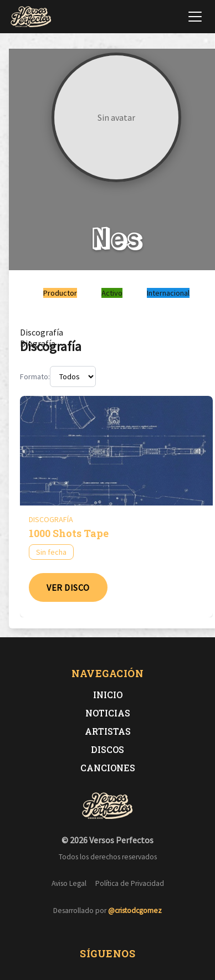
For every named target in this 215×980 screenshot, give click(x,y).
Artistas (108, 731)
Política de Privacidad (130, 883)
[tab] (42, 332)
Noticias (108, 713)
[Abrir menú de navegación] (195, 17)
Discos (107, 749)
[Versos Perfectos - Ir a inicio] (31, 17)
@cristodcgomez (135, 911)
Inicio (108, 695)
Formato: (35, 376)
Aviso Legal (69, 883)
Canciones (108, 768)
